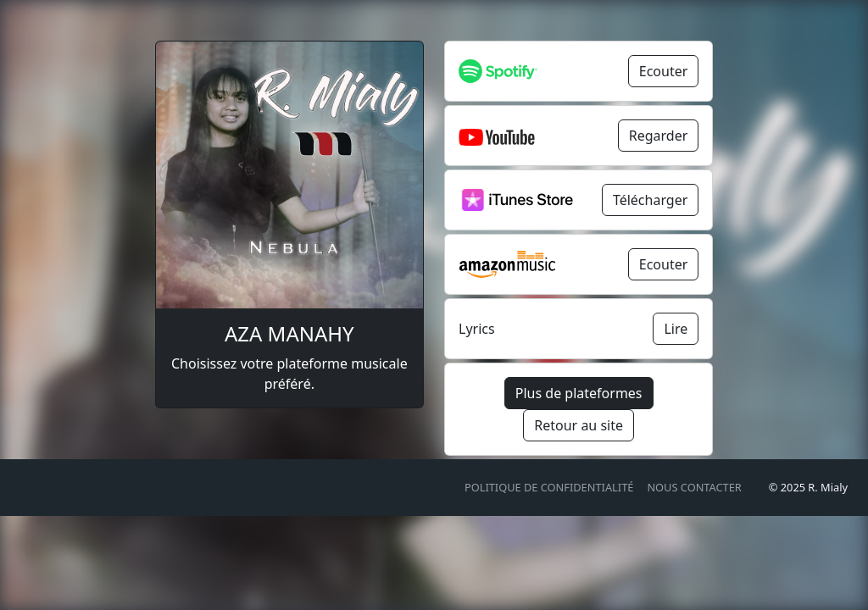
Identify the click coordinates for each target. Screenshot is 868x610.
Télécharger (650, 200)
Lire (676, 329)
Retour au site (579, 425)
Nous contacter (694, 487)
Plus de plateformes (579, 393)
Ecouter (664, 71)
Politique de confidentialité (549, 487)
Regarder (659, 136)
